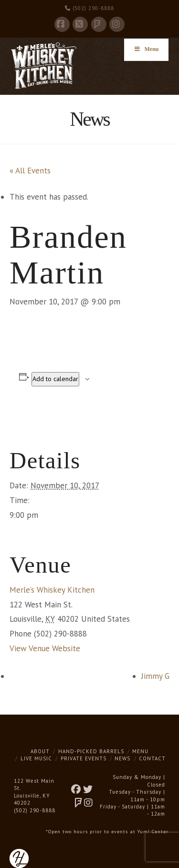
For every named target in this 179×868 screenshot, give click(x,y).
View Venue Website (45, 648)
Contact (152, 758)
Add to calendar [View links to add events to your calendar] (55, 379)
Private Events (84, 758)
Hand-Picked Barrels (91, 751)
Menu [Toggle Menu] (146, 49)
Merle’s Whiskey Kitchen (52, 590)
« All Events (30, 171)
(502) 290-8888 (89, 8)
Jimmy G (155, 676)
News (122, 758)
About (40, 751)
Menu (140, 751)
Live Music (36, 758)
